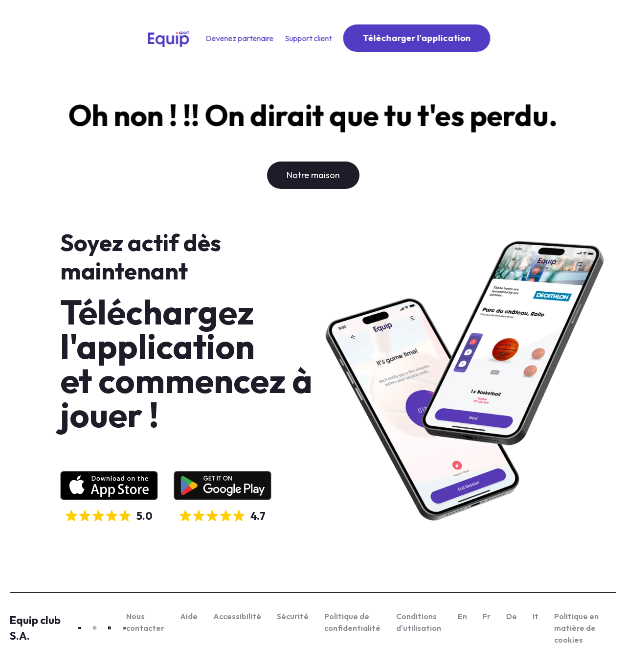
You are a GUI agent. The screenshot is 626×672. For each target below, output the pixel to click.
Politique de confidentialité (352, 622)
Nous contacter (145, 622)
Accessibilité (237, 616)
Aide (189, 616)
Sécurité (293, 616)
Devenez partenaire (240, 38)
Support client (309, 38)
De (512, 616)
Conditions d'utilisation (419, 622)
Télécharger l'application (417, 38)
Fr (487, 616)
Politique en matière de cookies (576, 628)
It (536, 616)
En (462, 616)
